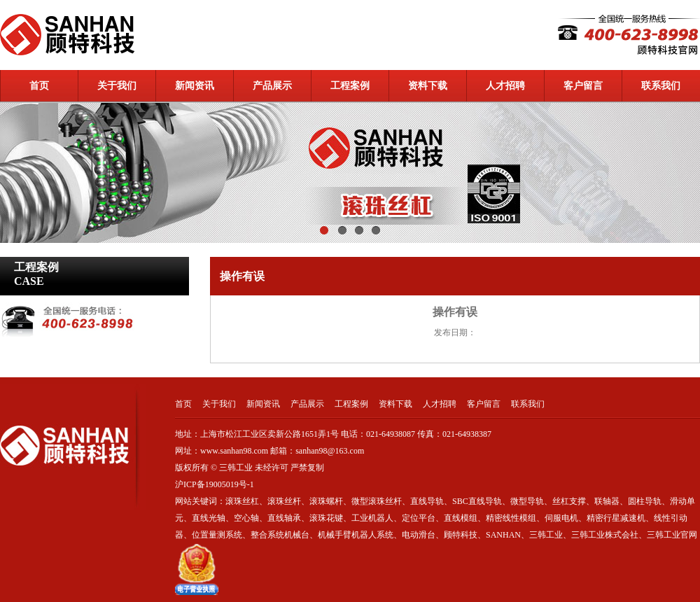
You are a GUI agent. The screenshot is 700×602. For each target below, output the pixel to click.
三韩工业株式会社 (605, 535)
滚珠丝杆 (284, 501)
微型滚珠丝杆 (377, 501)
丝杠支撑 (569, 501)
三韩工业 (546, 535)
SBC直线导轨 (477, 501)
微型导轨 (527, 501)
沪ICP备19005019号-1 (216, 484)
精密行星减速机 (616, 518)
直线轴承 (284, 518)
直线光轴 (209, 518)
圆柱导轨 (645, 501)
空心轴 (246, 518)
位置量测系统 (217, 535)
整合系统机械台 (280, 535)
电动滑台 (419, 535)
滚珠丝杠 (242, 501)
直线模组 (461, 518)
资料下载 (428, 86)
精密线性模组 (511, 518)
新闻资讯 (195, 86)
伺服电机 (561, 518)
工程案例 (350, 86)
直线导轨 (427, 501)
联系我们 (661, 86)
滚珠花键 (326, 518)
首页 (39, 86)
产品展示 (272, 86)
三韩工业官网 (672, 535)
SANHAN (503, 535)
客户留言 (583, 86)
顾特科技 (461, 535)
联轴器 (607, 501)
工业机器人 (372, 518)
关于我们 (117, 86)
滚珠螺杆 (326, 501)
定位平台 (419, 518)
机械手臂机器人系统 (356, 535)
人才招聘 (505, 86)
